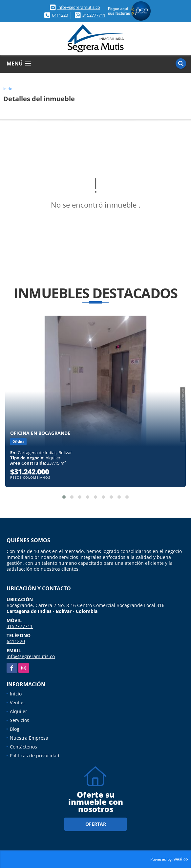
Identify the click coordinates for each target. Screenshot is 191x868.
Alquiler (19, 711)
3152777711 (94, 15)
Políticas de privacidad (35, 756)
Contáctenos (23, 747)
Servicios (20, 720)
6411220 (60, 15)
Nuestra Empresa (29, 738)
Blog (15, 729)
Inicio (8, 89)
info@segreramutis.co (79, 7)
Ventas (17, 702)
